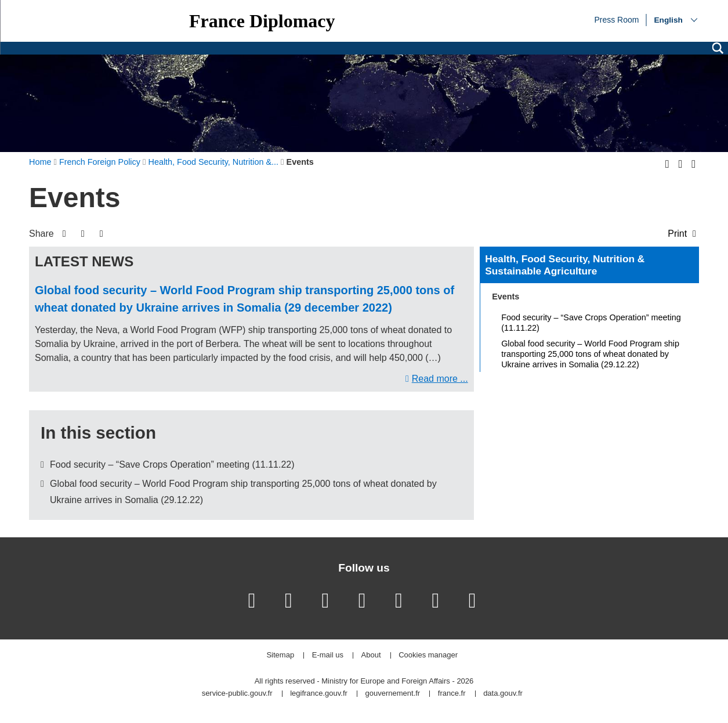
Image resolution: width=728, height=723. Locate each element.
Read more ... (440, 379)
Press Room (616, 19)
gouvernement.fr (393, 694)
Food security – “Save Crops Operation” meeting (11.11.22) (172, 464)
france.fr (452, 694)
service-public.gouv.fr (237, 694)
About (371, 655)
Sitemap (280, 655)
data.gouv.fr (503, 694)
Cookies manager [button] (428, 655)
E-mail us (328, 655)
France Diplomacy (262, 21)
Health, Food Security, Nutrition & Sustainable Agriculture (565, 265)
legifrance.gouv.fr (319, 694)
